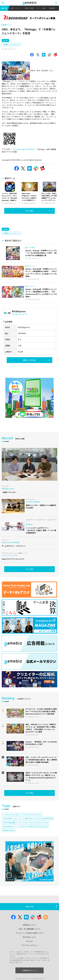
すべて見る (29, 221)
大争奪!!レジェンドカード (11, 54)
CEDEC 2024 (29, 828)
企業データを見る (29, 370)
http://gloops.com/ (19, 324)
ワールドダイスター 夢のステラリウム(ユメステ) (32, 836)
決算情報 (52, 8)
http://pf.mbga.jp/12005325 (24, 159)
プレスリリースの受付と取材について (30, 943)
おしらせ (29, 951)
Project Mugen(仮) (9, 832)
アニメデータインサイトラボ (32, 824)
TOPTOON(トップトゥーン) (12, 828)
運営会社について (29, 935)
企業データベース (16, 8)
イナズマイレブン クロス (11, 824)
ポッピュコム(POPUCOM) (44, 828)
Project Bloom (8, 836)
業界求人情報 (29, 8)
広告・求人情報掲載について (29, 939)
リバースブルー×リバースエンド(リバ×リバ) (33, 832)
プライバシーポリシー (29, 955)
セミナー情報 (41, 8)
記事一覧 (4, 8)
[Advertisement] (19, 42)
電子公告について (29, 947)
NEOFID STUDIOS (9, 840)
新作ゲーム (7, 25)
